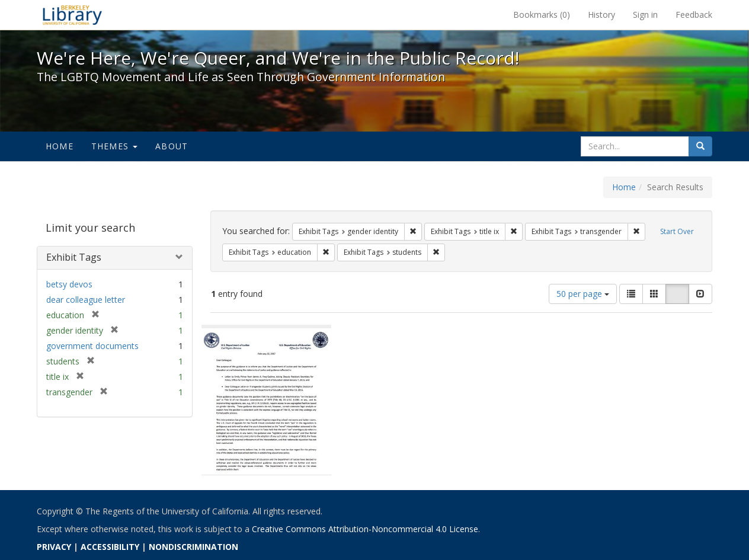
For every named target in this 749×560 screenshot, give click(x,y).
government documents (92, 346)
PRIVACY (54, 547)
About (172, 146)
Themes (114, 146)
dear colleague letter (86, 300)
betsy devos (69, 284)
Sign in (645, 15)
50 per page (583, 294)
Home (60, 146)
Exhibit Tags (74, 257)
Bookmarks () (542, 15)
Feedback (694, 15)
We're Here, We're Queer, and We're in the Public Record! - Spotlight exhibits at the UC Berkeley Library (72, 15)
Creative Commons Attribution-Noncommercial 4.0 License (365, 529)
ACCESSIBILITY (110, 547)
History (601, 15)
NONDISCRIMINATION (193, 547)
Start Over (677, 231)
